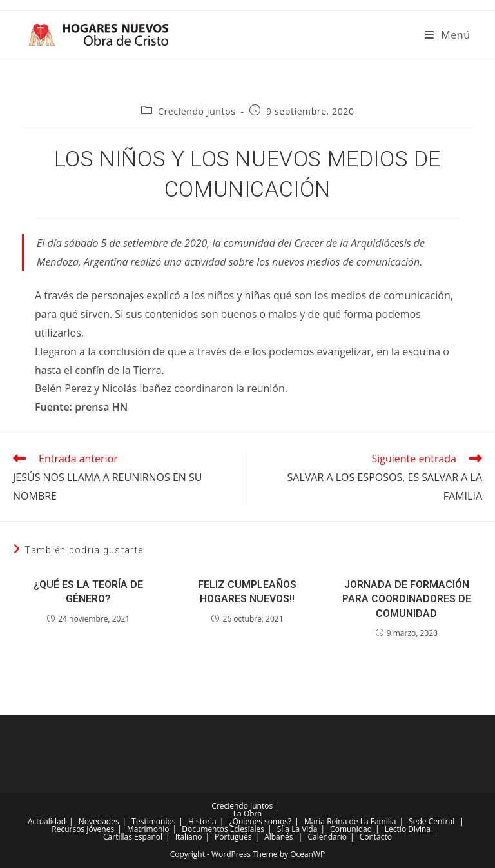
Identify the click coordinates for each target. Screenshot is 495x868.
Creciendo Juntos (197, 111)
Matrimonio (148, 829)
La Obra (247, 814)
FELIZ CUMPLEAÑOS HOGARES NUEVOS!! (247, 592)
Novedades (99, 821)
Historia (202, 821)
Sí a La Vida (297, 829)
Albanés (278, 837)
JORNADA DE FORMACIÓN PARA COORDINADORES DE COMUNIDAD (407, 599)
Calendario (327, 837)
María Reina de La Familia (350, 821)
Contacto (376, 837)
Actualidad (47, 821)
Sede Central (432, 821)
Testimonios (153, 821)
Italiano (189, 837)
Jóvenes (100, 829)
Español (148, 837)
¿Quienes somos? (261, 821)
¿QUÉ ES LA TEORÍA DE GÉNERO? (88, 592)
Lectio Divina (408, 829)
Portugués (233, 837)
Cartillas (118, 837)
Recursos (68, 829)
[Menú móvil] (448, 35)
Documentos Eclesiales (223, 829)
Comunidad (351, 829)
